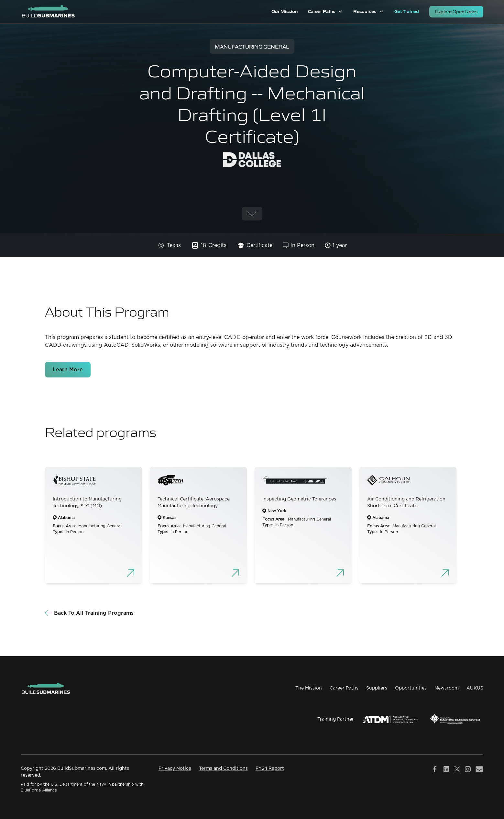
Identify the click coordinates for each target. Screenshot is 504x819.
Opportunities (411, 688)
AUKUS (475, 688)
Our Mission (285, 11)
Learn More (68, 370)
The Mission (309, 688)
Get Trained (407, 11)
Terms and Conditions (223, 769)
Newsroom (447, 688)
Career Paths (344, 688)
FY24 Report (270, 769)
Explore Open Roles (456, 11)
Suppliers (377, 688)
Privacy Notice (175, 769)
